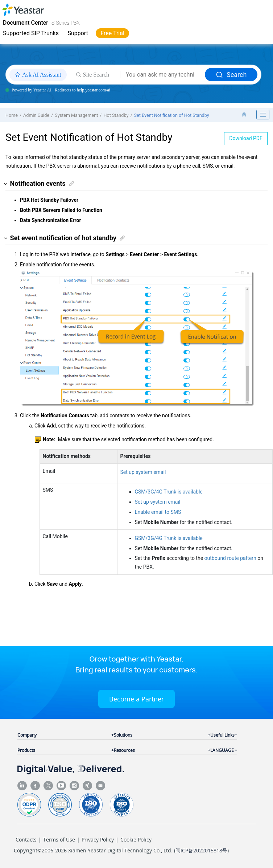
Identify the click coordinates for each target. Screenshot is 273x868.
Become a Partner (136, 699)
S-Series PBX (66, 23)
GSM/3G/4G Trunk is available (169, 492)
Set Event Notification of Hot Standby (172, 115)
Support (78, 33)
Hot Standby (116, 115)
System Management (76, 115)
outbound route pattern (230, 558)
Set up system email (143, 472)
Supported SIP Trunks (31, 33)
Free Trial (112, 33)
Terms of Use (59, 840)
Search (231, 75)
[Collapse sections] (245, 115)
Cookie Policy (136, 840)
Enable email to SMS (158, 512)
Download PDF (246, 138)
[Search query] (163, 75)
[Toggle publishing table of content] (263, 115)
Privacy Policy (98, 840)
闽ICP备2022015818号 (201, 850)
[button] (6, 184)
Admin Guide (36, 115)
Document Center (26, 23)
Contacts (26, 840)
